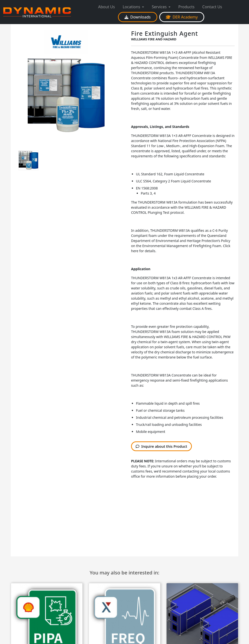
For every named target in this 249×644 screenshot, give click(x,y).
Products (186, 7)
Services (159, 7)
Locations (131, 7)
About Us (107, 7)
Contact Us (212, 7)
